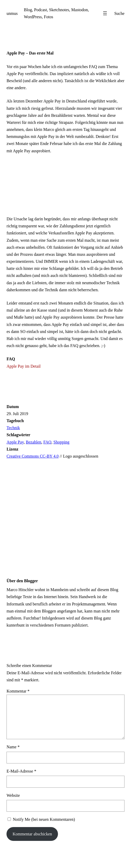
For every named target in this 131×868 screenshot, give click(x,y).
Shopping (61, 442)
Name (13, 747)
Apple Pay (15, 442)
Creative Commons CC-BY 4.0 (32, 456)
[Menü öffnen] (105, 13)
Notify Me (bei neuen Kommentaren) (44, 819)
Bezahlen (34, 442)
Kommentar (18, 691)
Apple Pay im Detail (24, 366)
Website (13, 795)
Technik (13, 428)
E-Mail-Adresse (21, 771)
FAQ (47, 442)
